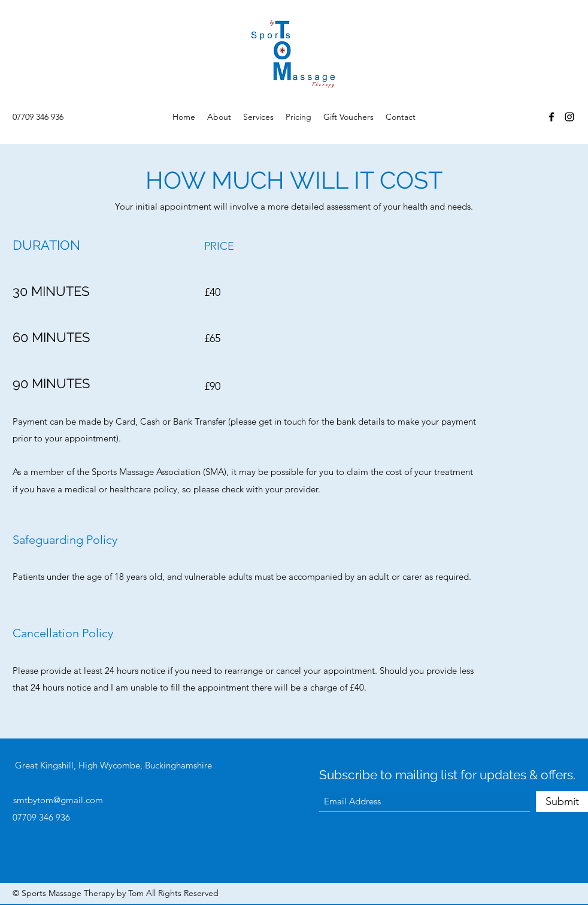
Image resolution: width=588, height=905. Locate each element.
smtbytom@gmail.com (58, 800)
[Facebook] (551, 117)
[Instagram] (569, 117)
